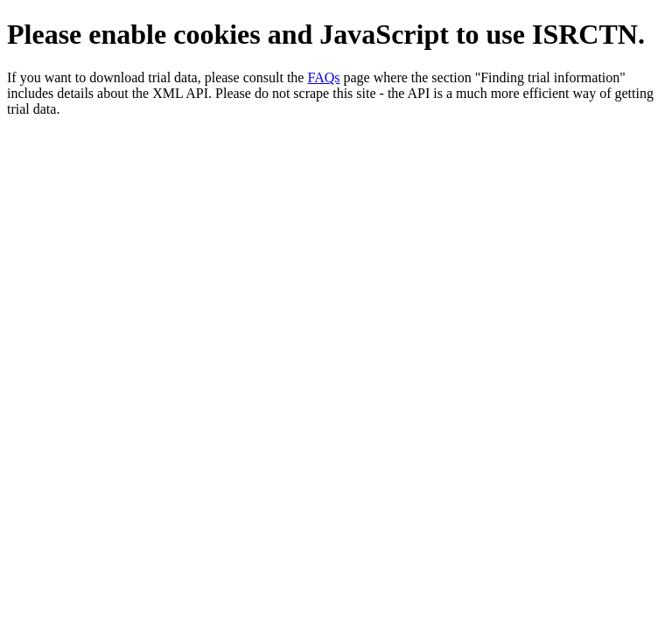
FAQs (323, 77)
